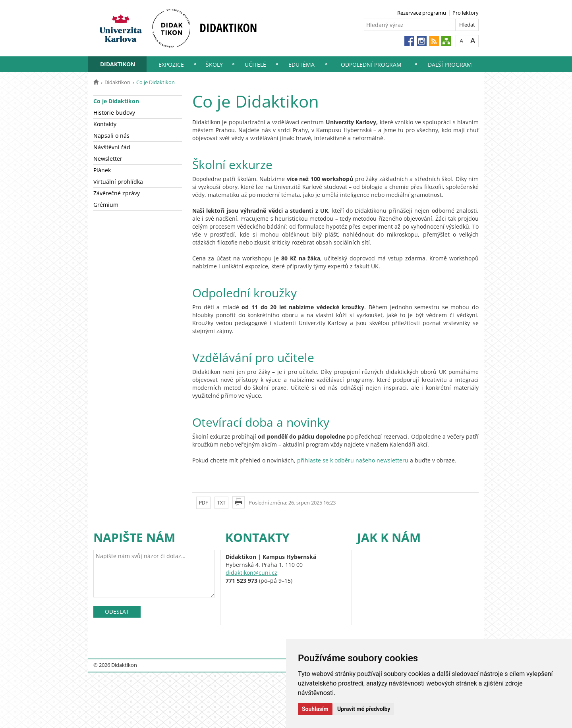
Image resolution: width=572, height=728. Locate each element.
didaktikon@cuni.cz (251, 573)
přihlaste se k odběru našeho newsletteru (353, 460)
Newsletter (108, 159)
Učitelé (255, 65)
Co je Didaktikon (116, 101)
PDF (203, 503)
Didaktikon (118, 64)
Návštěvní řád (112, 147)
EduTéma (301, 65)
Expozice (171, 65)
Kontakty (105, 124)
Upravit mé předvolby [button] (364, 709)
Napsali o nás (111, 136)
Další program (450, 65)
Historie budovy (114, 113)
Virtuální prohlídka (118, 182)
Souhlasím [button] (315, 709)
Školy (214, 65)
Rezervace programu (422, 13)
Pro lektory (466, 13)
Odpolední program (371, 65)
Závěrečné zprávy (117, 193)
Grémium (106, 205)
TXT (221, 503)
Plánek (102, 170)
